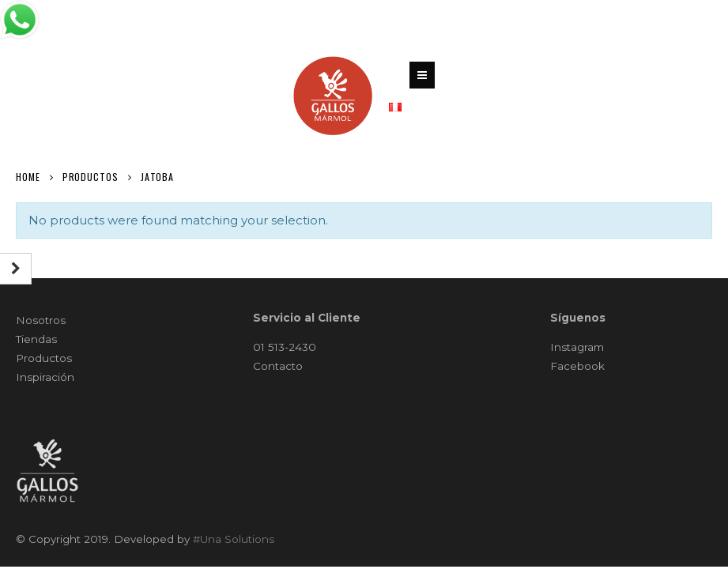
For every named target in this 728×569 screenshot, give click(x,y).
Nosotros (41, 320)
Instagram (577, 347)
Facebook (577, 366)
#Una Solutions (234, 539)
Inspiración (45, 377)
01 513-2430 (285, 347)
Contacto (278, 366)
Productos (44, 358)
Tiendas (36, 339)
